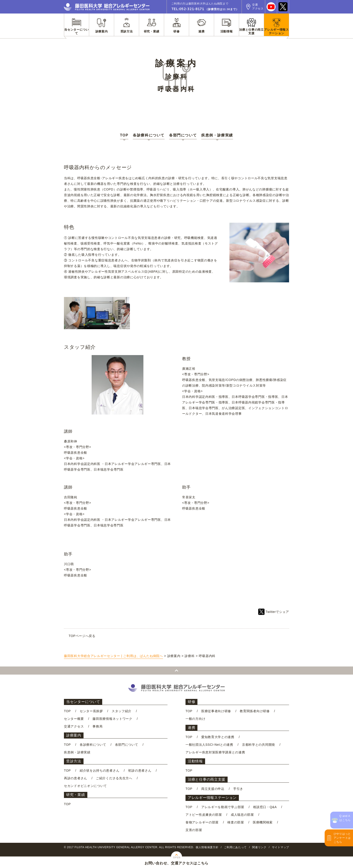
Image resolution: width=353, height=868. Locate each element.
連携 (191, 728)
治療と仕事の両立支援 (207, 779)
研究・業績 (76, 795)
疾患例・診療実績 (217, 135)
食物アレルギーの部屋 (202, 822)
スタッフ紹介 (122, 711)
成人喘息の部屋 (242, 815)
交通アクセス (74, 726)
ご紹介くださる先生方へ (114, 778)
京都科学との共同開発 (259, 745)
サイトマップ (281, 847)
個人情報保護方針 (207, 847)
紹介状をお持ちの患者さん (100, 771)
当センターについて (83, 702)
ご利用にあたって (235, 847)
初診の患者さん (140, 771)
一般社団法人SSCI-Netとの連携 (209, 745)
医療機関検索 (263, 822)
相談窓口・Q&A (265, 807)
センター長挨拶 (91, 711)
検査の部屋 (236, 822)
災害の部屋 (194, 830)
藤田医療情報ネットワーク (112, 719)
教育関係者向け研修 (255, 711)
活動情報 (195, 761)
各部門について (183, 135)
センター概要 (74, 719)
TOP (124, 135)
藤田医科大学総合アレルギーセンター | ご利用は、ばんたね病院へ (113, 656)
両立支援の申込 (213, 789)
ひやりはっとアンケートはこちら (342, 838)
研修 (191, 702)
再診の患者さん (76, 778)
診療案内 (74, 735)
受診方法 (74, 761)
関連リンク (259, 847)
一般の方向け (195, 719)
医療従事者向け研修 (216, 711)
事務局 (97, 726)
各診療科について (149, 135)
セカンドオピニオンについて (85, 786)
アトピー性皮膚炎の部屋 (204, 815)
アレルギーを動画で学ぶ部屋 (223, 807)
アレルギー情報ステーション (212, 798)
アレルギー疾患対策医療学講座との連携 (215, 752)
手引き (238, 789)
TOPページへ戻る (82, 636)
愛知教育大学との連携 (218, 737)
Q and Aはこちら (345, 818)
